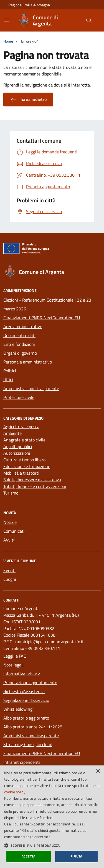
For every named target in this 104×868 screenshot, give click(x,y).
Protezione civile (19, 397)
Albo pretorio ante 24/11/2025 (33, 727)
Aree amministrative (23, 326)
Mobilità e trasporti (21, 473)
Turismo (11, 493)
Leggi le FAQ (15, 656)
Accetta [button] (29, 856)
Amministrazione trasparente (31, 736)
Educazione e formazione (27, 466)
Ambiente (12, 433)
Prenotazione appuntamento (30, 683)
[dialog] (52, 817)
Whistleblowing (18, 709)
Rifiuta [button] (76, 856)
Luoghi (10, 579)
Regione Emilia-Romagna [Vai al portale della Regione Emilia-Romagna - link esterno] (29, 5)
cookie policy (15, 792)
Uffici (8, 380)
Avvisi (9, 540)
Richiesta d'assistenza (24, 691)
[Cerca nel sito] (89, 20)
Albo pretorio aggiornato (26, 718)
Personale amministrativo (28, 362)
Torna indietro (28, 100)
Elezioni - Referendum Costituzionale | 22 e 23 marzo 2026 (47, 304)
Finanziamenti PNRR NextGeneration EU (42, 318)
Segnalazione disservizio (26, 700)
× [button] (98, 771)
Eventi (9, 570)
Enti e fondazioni (19, 344)
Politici (10, 371)
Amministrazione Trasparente (31, 388)
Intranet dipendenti (22, 762)
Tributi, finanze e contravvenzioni (35, 486)
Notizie (10, 522)
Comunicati (14, 531)
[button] (52, 845)
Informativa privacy (22, 674)
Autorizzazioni (17, 453)
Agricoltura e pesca (21, 427)
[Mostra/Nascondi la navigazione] (7, 20)
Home (8, 41)
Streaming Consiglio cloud (28, 744)
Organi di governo (20, 353)
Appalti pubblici (18, 446)
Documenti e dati (19, 335)
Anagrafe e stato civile (24, 440)
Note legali (13, 665)
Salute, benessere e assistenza (32, 480)
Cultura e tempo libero (24, 460)
